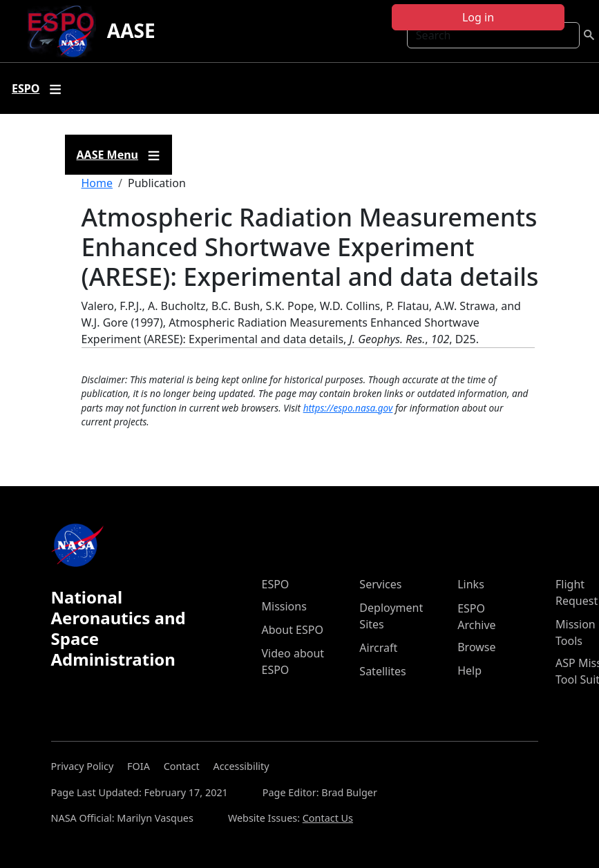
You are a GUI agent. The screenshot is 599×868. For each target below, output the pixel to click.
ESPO (276, 584)
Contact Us (328, 818)
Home (97, 183)
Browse (476, 647)
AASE (131, 30)
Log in (478, 17)
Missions (284, 606)
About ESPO (293, 630)
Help (469, 671)
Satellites (382, 671)
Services (380, 584)
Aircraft (378, 648)
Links (471, 584)
